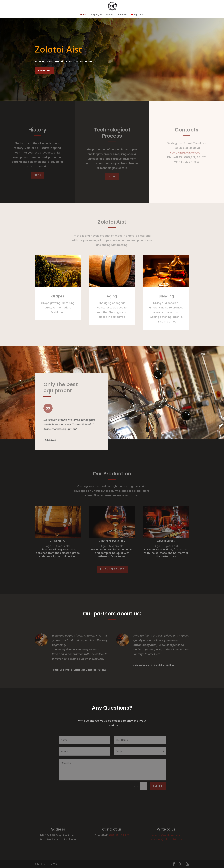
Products (110, 15)
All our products (112, 569)
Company (94, 15)
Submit (158, 786)
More (37, 175)
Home (83, 15)
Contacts (123, 15)
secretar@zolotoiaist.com (187, 153)
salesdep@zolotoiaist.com (166, 839)
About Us (44, 71)
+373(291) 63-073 (119, 835)
